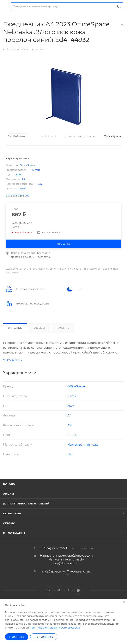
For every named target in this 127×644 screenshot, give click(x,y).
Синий (22, 188)
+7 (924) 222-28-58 (53, 548)
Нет (70, 454)
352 (40, 184)
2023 (18, 174)
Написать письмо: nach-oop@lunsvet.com (66, 561)
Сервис (9, 523)
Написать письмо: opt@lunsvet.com (66, 556)
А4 (24, 179)
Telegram (59, 590)
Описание (15, 328)
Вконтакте (49, 590)
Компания (12, 513)
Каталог (10, 484)
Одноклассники (68, 590)
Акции (9, 494)
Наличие (63, 328)
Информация (14, 533)
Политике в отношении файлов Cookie (55, 628)
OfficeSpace (112, 136)
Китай (36, 170)
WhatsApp (78, 590)
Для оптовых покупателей (26, 503)
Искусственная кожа (83, 444)
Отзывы (39, 328)
